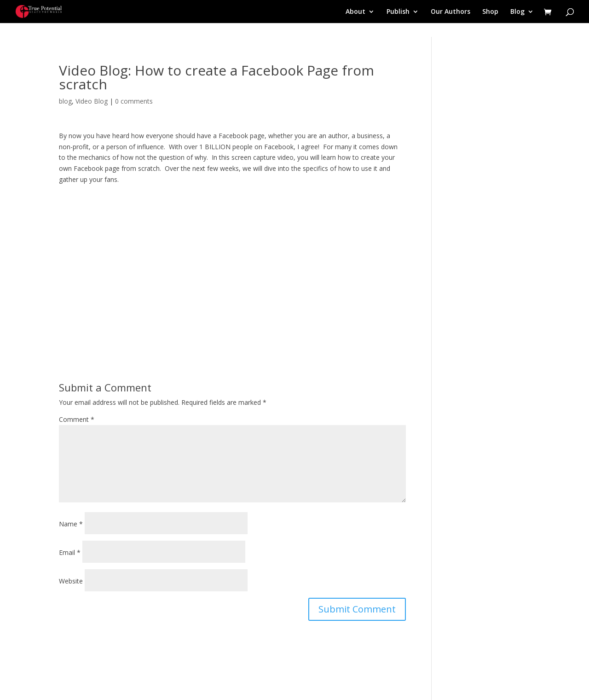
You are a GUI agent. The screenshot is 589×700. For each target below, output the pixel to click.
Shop (490, 12)
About (355, 12)
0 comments (134, 101)
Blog (517, 12)
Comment (77, 419)
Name (71, 524)
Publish (398, 12)
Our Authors (450, 12)
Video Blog (92, 101)
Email (70, 552)
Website (71, 581)
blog (65, 101)
